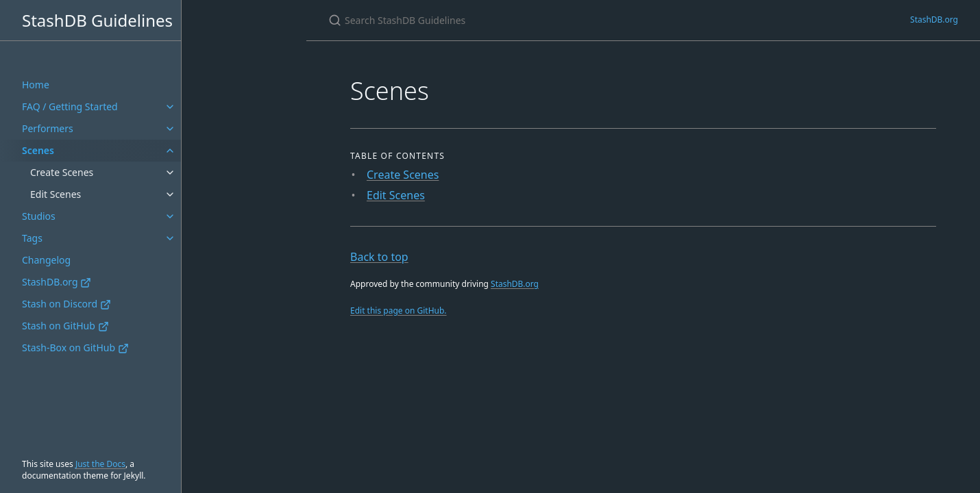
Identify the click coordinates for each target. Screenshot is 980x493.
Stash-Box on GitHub (75, 347)
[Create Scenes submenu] (170, 173)
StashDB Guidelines (97, 20)
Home (36, 85)
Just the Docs (100, 464)
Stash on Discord (66, 304)
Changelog (46, 260)
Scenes (38, 150)
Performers (48, 128)
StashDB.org (57, 282)
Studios (39, 216)
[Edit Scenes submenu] (170, 194)
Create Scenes (62, 172)
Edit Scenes (56, 194)
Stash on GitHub (65, 326)
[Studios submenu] (170, 216)
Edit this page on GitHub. (399, 311)
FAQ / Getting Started (70, 106)
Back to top (379, 257)
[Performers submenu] (170, 129)
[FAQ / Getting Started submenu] (170, 107)
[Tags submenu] (170, 238)
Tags (32, 238)
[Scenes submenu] (170, 151)
